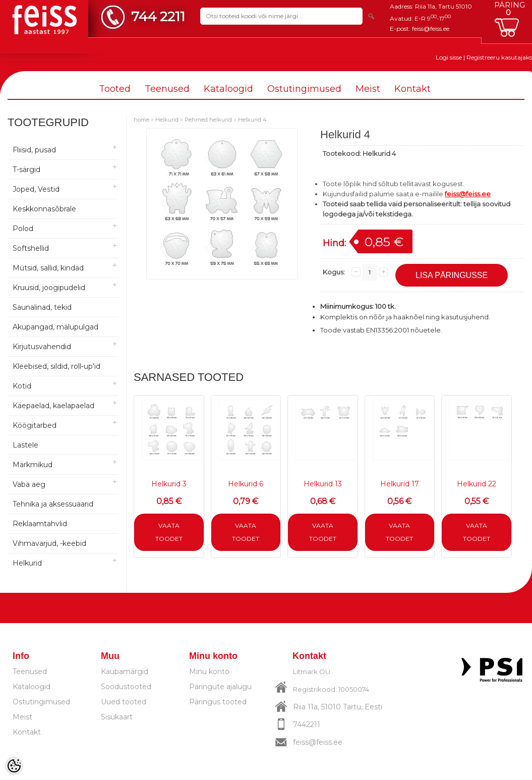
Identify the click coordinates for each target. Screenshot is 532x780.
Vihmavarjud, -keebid (49, 543)
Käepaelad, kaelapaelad (53, 406)
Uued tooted (124, 702)
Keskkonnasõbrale (44, 209)
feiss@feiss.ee (431, 29)
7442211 (307, 725)
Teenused (167, 89)
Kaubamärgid (125, 672)
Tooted (115, 89)
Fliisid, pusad (34, 150)
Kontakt (412, 89)
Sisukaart (117, 717)
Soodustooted (126, 687)
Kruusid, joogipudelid (49, 288)
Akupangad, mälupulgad (55, 327)
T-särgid (26, 170)
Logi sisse (449, 57)
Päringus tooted (218, 702)
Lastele (25, 445)
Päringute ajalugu (220, 687)
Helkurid (27, 563)
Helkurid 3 (169, 484)
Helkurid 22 (477, 484)
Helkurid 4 (252, 120)
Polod (23, 229)
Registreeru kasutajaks (499, 57)
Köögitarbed (35, 425)
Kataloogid (228, 89)
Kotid (22, 386)
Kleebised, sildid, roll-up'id (56, 366)
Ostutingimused (304, 89)
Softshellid (31, 248)
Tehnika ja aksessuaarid (53, 504)
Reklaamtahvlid (40, 524)
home (141, 120)
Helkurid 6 (246, 484)
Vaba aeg (29, 484)
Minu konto (209, 672)
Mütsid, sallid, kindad (48, 268)
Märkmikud (33, 465)
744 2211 (158, 16)
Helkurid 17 (400, 484)
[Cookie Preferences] (14, 766)
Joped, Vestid (36, 189)
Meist (368, 89)
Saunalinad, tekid (42, 307)
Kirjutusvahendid (42, 347)
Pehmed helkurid (208, 120)
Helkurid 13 (323, 484)
